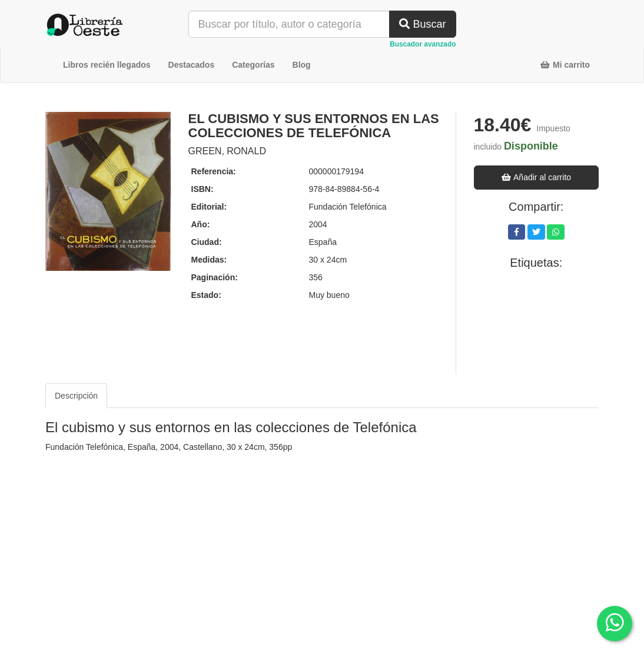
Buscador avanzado (423, 44)
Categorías (253, 65)
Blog (302, 65)
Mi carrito (565, 65)
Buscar (422, 24)
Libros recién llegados (107, 65)
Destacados (192, 65)
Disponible (531, 146)
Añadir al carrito (536, 177)
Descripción (76, 396)
